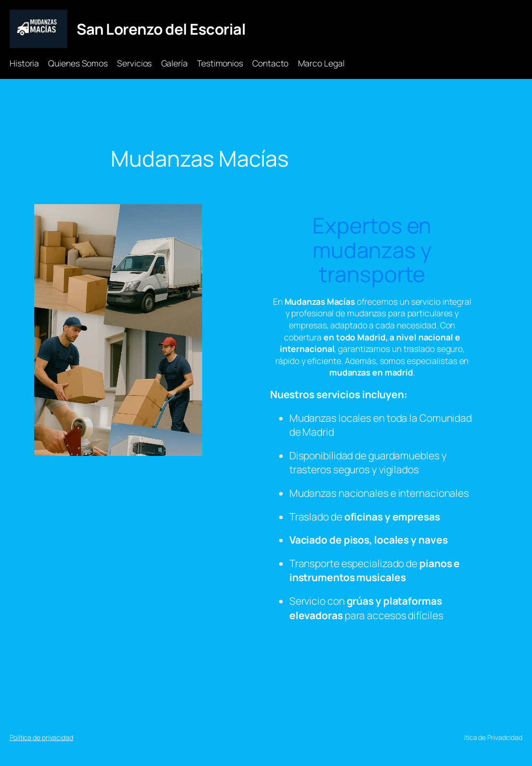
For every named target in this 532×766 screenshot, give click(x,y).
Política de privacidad (41, 737)
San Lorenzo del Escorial (161, 29)
